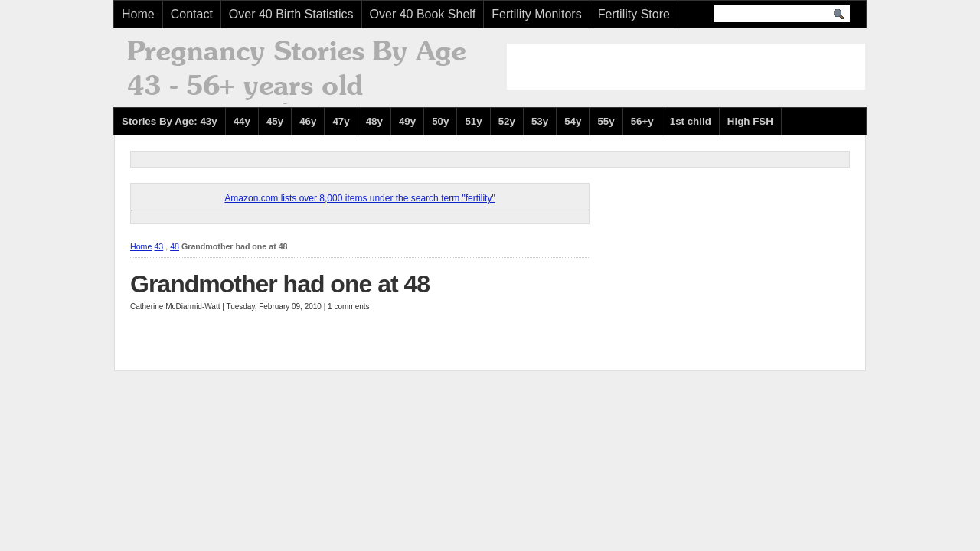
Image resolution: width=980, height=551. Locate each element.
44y (242, 121)
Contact (192, 14)
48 (175, 246)
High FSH (750, 121)
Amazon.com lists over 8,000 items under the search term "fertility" (359, 198)
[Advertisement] (686, 67)
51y (473, 121)
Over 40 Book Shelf (423, 14)
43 (158, 246)
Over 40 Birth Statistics (291, 14)
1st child (691, 121)
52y (507, 121)
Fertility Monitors (536, 14)
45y (275, 121)
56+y (642, 121)
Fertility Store (634, 14)
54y (573, 121)
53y (540, 121)
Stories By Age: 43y (170, 121)
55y (606, 121)
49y (407, 121)
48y (374, 121)
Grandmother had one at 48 (280, 284)
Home (138, 14)
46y (308, 121)
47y (341, 121)
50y (440, 121)
